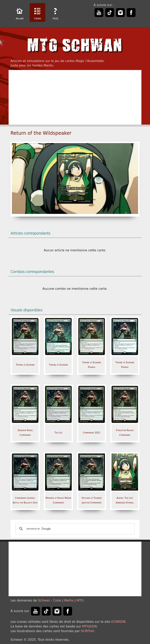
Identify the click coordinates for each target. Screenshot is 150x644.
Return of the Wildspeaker (41, 133)
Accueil (20, 13)
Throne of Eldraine (25, 365)
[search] (74, 529)
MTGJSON (89, 626)
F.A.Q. (55, 13)
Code (57, 600)
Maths (69, 600)
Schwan (44, 600)
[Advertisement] (75, 97)
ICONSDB (118, 622)
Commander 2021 (92, 433)
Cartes (37, 13)
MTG (80, 600)
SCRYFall (87, 631)
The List (58, 433)
